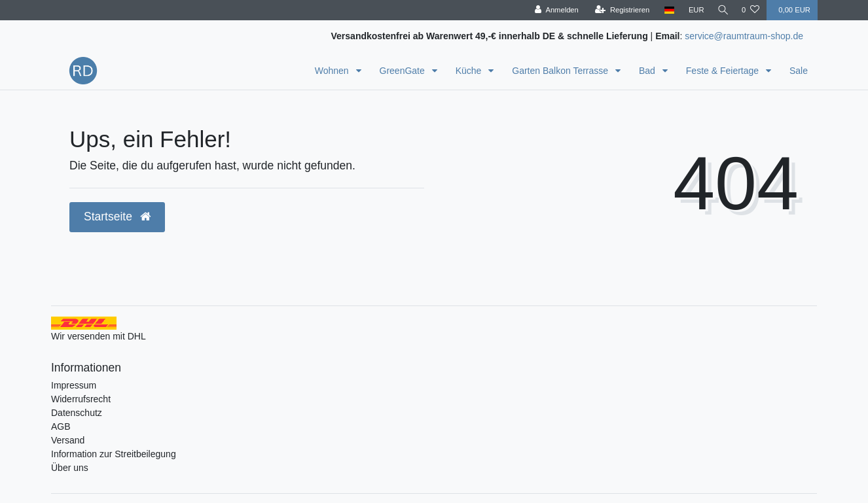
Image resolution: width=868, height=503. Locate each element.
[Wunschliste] (750, 10)
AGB (61, 426)
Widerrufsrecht (81, 399)
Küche (470, 71)
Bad (648, 71)
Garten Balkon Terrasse (561, 71)
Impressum (74, 385)
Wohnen (333, 71)
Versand (68, 440)
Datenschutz (77, 413)
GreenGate (404, 71)
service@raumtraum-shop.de (744, 36)
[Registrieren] (619, 10)
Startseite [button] (117, 217)
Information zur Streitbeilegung (114, 454)
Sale (799, 71)
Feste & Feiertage (724, 71)
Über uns (70, 468)
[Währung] (693, 10)
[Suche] (721, 10)
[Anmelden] (553, 10)
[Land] (666, 10)
